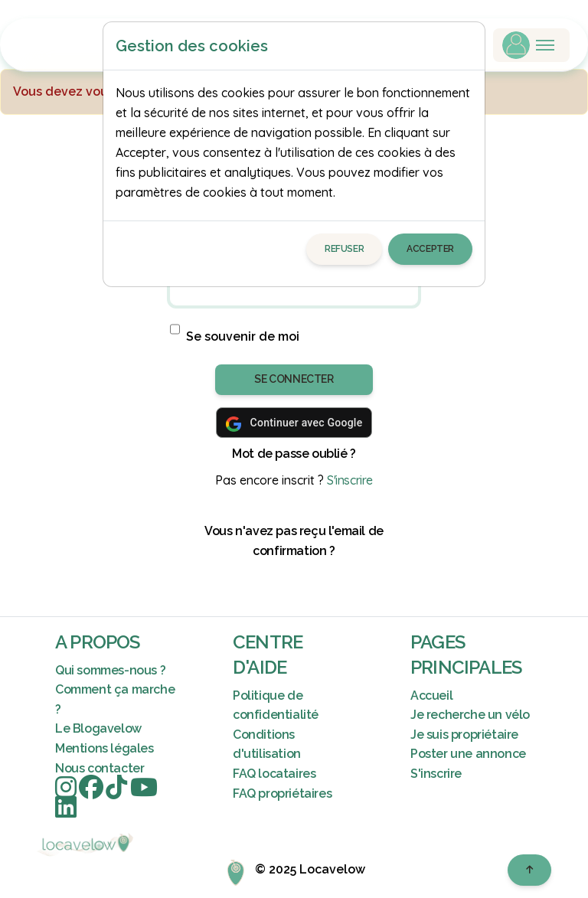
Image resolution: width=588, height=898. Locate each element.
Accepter (430, 249)
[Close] (466, 46)
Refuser (344, 249)
